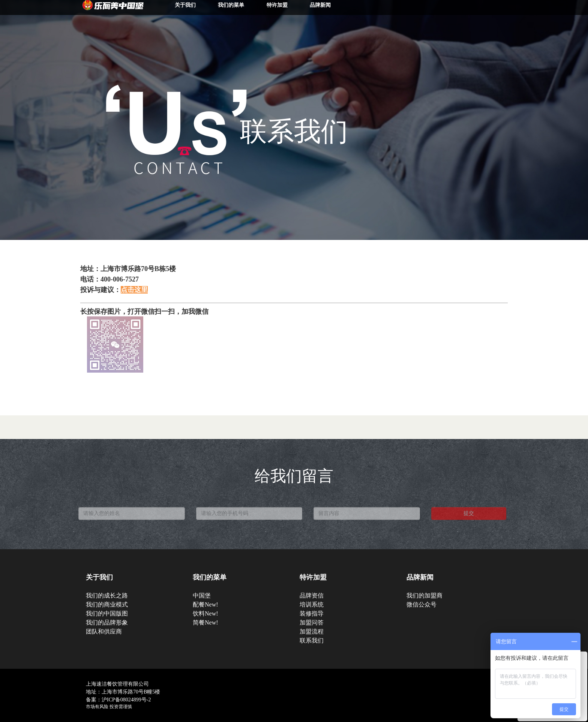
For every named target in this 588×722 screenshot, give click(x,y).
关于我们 (185, 5)
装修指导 (312, 613)
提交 (469, 518)
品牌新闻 (320, 5)
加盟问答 (312, 622)
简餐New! (205, 622)
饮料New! (205, 613)
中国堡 (202, 595)
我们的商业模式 (107, 604)
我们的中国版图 (107, 613)
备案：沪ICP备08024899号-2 (118, 700)
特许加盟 (277, 5)
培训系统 (312, 604)
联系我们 (312, 640)
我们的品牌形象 (107, 622)
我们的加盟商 (424, 595)
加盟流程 (312, 631)
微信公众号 (421, 604)
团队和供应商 (104, 631)
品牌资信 (312, 595)
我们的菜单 (231, 5)
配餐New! (205, 604)
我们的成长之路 (107, 595)
